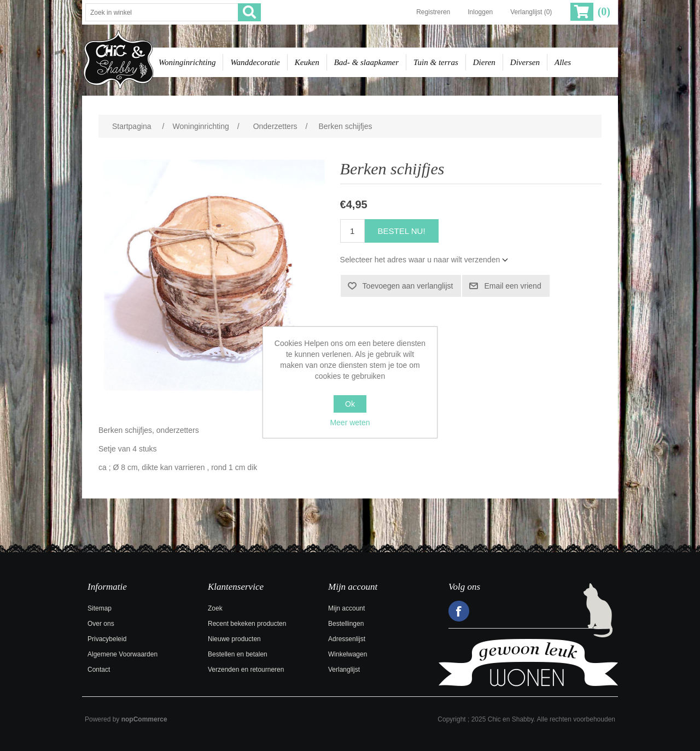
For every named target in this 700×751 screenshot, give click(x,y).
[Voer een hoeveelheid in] (352, 231)
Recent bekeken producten (247, 624)
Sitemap (100, 608)
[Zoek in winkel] (162, 12)
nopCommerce (144, 719)
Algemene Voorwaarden (122, 654)
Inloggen (480, 12)
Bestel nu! (402, 231)
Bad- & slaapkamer (366, 62)
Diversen (525, 62)
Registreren (433, 12)
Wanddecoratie (255, 62)
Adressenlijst (347, 639)
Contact (99, 670)
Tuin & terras (436, 62)
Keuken (307, 62)
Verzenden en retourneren (246, 670)
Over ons (101, 624)
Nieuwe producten (234, 639)
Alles (563, 62)
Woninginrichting (187, 62)
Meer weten (350, 423)
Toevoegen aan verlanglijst (408, 286)
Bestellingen (346, 624)
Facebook (459, 611)
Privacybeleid (107, 639)
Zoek (215, 608)
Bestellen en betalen (238, 654)
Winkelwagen (348, 654)
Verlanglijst (344, 670)
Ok (350, 404)
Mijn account (346, 608)
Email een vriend (512, 286)
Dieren (484, 62)
